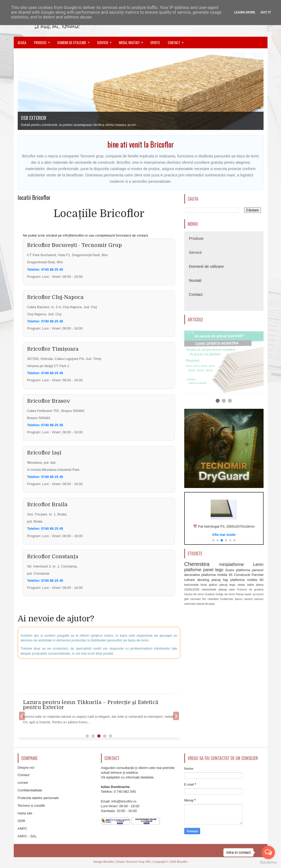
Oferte (155, 43)
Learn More (245, 12)
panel (208, 570)
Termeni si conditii (31, 806)
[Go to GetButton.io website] (268, 863)
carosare (195, 599)
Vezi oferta (224, 534)
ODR (22, 821)
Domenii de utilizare (75, 41)
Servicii (106, 41)
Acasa (22, 43)
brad (204, 585)
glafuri (213, 585)
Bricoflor (109, 862)
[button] (213, 540)
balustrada (192, 585)
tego (219, 570)
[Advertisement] (146, 676)
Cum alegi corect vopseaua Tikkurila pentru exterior (92, 702)
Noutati (195, 280)
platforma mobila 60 (247, 580)
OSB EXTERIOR (34, 118)
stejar (241, 585)
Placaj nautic (244, 594)
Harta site (25, 813)
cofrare (190, 580)
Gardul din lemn (194, 594)
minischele (209, 589)
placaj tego (227, 585)
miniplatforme (232, 564)
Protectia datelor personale (38, 798)
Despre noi (26, 768)
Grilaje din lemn (225, 594)
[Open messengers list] (268, 852)
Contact (178, 41)
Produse (44, 41)
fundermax (227, 599)
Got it (266, 12)
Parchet (258, 575)
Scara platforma (238, 570)
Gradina (210, 594)
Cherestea (197, 564)
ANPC (22, 829)
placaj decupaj (205, 604)
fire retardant (210, 599)
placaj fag (220, 580)
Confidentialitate (30, 790)
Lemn (258, 564)
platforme (193, 570)
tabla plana (255, 585)
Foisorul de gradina (250, 590)
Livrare (23, 783)
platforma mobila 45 (217, 575)
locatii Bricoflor (34, 197)
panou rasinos (244, 599)
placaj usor (227, 589)
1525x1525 (192, 589)
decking (203, 580)
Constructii (242, 575)
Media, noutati (133, 41)
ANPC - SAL (27, 836)
